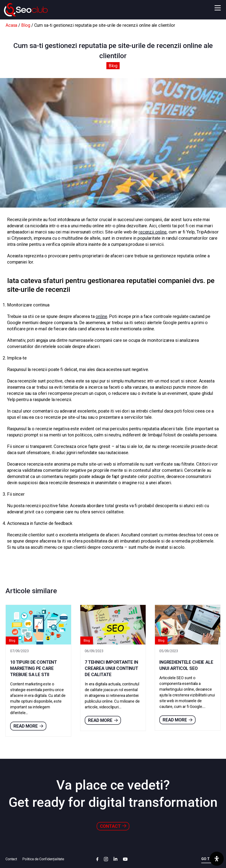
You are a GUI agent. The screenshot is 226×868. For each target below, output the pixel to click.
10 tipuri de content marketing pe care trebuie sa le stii (33, 668)
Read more (28, 726)
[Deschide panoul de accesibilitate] (217, 859)
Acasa (11, 25)
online (101, 316)
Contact (113, 826)
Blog (26, 25)
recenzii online (153, 232)
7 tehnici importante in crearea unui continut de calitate (111, 668)
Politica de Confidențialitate (43, 859)
